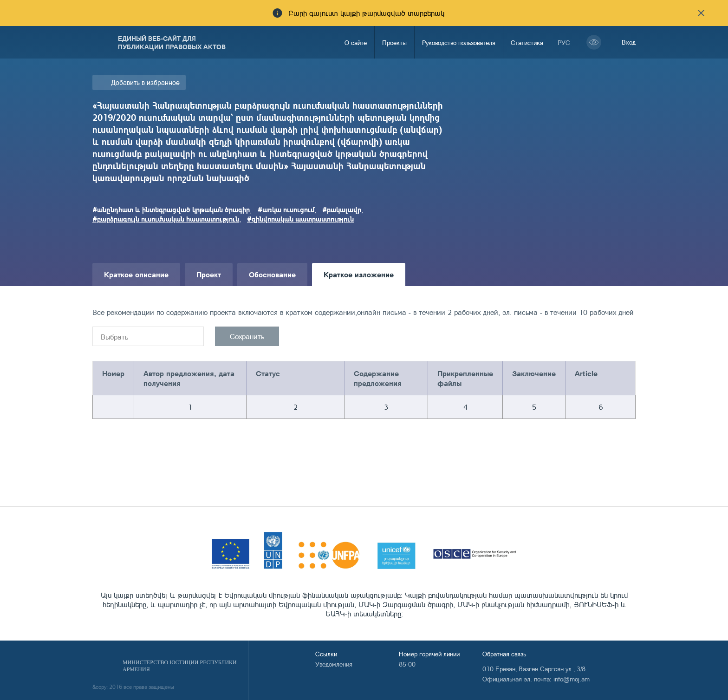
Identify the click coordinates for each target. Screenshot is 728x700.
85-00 (407, 664)
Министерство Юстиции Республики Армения (180, 666)
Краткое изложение (359, 274)
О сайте (356, 43)
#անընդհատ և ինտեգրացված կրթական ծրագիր (171, 209)
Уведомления (334, 664)
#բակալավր (342, 209)
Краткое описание (136, 274)
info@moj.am (572, 679)
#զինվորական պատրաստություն (300, 219)
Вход (629, 42)
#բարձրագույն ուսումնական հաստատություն (166, 219)
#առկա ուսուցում (286, 209)
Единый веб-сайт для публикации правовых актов (172, 42)
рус (564, 43)
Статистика (527, 43)
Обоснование (272, 274)
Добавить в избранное (145, 82)
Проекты (394, 43)
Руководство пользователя (459, 43)
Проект (209, 274)
